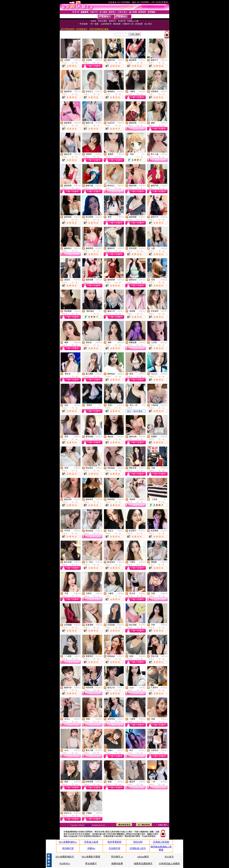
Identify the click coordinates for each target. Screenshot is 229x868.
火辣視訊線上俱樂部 (169, 864)
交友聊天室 (114, 848)
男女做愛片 (91, 864)
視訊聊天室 (68, 848)
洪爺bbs (91, 848)
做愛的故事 (117, 864)
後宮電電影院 (114, 842)
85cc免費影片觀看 (91, 857)
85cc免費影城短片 (65, 857)
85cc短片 (169, 857)
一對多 (143, 405)
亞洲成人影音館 (161, 842)
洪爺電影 (88, 825)
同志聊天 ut (117, 857)
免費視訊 (77, 60)
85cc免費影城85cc (68, 842)
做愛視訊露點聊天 (143, 864)
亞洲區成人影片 (138, 848)
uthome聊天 (143, 857)
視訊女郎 (138, 842)
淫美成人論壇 (91, 842)
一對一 (143, 154)
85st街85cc (65, 864)
